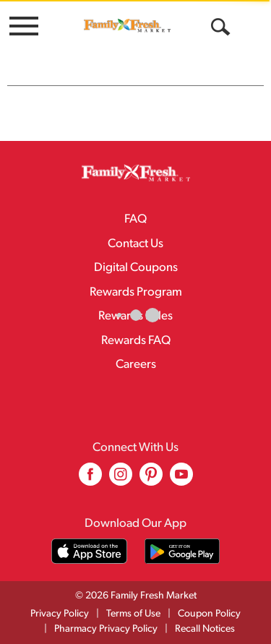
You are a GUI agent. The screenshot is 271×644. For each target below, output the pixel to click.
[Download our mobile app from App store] (89, 551)
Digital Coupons (136, 268)
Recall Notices (205, 629)
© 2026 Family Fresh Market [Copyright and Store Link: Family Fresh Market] (136, 596)
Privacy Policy (60, 614)
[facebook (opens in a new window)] (90, 480)
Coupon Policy (209, 614)
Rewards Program (136, 292)
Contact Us (135, 244)
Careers (136, 365)
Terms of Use (133, 614)
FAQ (135, 219)
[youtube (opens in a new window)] (181, 480)
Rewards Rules (135, 316)
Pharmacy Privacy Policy (106, 629)
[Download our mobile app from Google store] (182, 551)
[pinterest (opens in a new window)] (151, 480)
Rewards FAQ (136, 341)
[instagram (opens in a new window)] (121, 480)
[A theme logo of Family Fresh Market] (127, 25)
